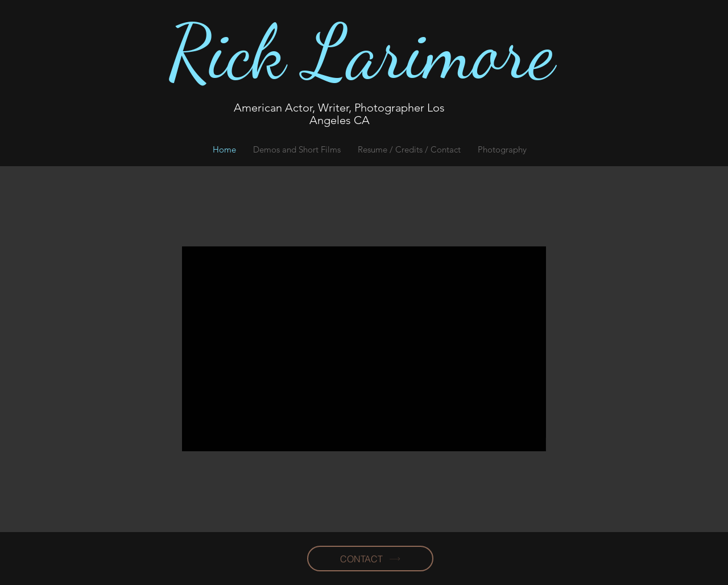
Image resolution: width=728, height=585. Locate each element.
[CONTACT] (370, 559)
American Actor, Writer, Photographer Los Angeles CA (339, 114)
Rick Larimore (361, 52)
